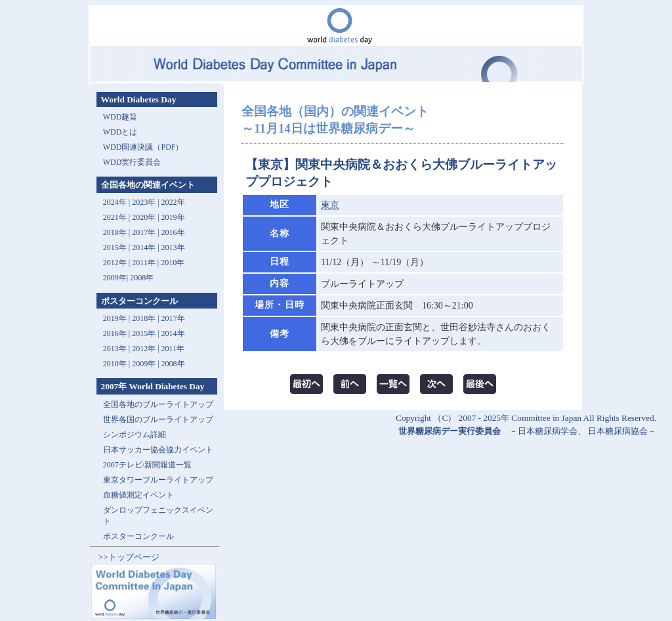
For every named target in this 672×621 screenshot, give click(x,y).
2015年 (115, 247)
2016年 (173, 232)
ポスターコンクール (138, 536)
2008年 (142, 278)
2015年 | (146, 333)
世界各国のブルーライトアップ (158, 419)
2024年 (115, 202)
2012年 (115, 263)
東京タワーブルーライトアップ (158, 480)
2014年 (144, 247)
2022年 (173, 202)
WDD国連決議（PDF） (143, 147)
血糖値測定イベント (138, 495)
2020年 (144, 217)
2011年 (144, 263)
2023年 (144, 202)
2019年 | (117, 318)
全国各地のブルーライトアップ (158, 404)
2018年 (115, 232)
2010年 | (117, 364)
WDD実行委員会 (132, 162)
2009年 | (146, 364)
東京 (330, 205)
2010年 (173, 263)
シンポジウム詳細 (135, 435)
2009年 (115, 278)
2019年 (173, 217)
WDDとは (120, 132)
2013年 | (117, 349)
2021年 (115, 217)
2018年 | (146, 318)
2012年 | (146, 349)
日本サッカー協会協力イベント (158, 450)
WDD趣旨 (120, 117)
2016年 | (117, 333)
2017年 (144, 232)
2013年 (173, 247)
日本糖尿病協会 (618, 431)
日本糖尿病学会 (548, 431)
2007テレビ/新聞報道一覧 (147, 465)
